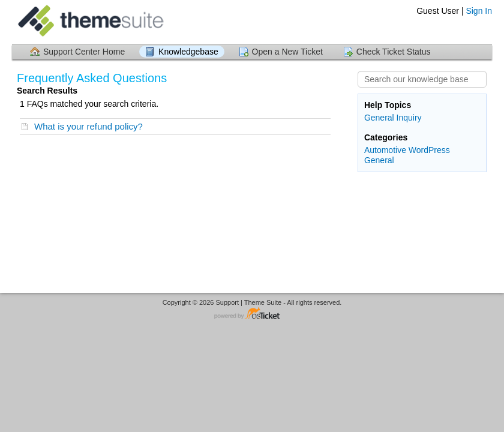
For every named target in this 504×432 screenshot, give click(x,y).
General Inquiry (393, 118)
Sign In (479, 11)
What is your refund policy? (88, 126)
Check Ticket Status (394, 52)
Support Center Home (84, 52)
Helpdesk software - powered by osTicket (252, 314)
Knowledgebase (188, 52)
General (379, 160)
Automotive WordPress (407, 150)
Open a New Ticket (287, 52)
